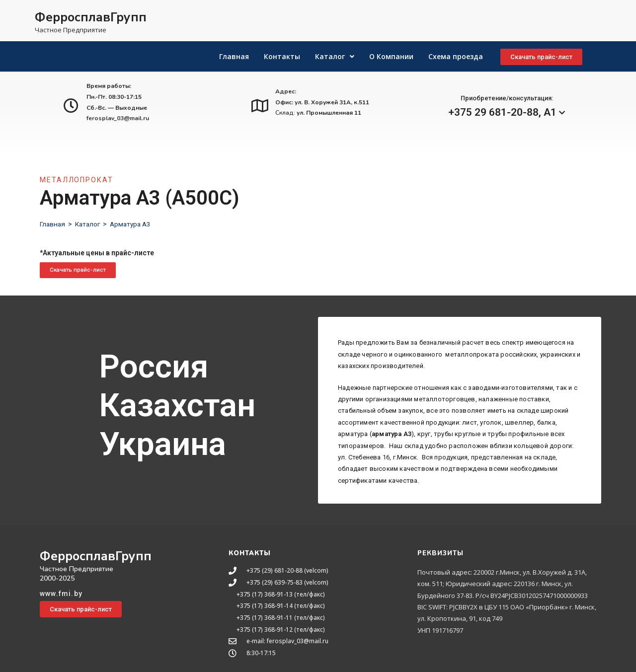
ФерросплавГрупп (91, 17)
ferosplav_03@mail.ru (118, 118)
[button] (541, 57)
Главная (53, 224)
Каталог (89, 224)
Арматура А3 (134, 224)
